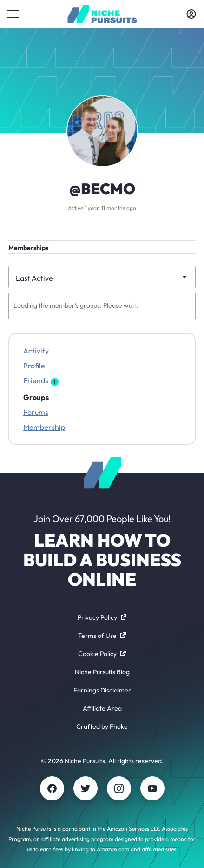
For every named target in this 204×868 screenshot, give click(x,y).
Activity (36, 351)
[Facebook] (52, 788)
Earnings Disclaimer (102, 690)
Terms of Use (102, 636)
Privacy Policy (102, 617)
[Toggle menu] (13, 14)
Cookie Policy (102, 654)
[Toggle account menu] (191, 14)
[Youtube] (152, 788)
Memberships (28, 248)
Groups (36, 397)
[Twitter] (86, 788)
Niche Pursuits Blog (102, 672)
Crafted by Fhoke (102, 726)
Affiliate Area (102, 708)
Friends (41, 381)
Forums (36, 412)
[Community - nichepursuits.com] (102, 14)
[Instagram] (119, 788)
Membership (44, 427)
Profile (34, 366)
